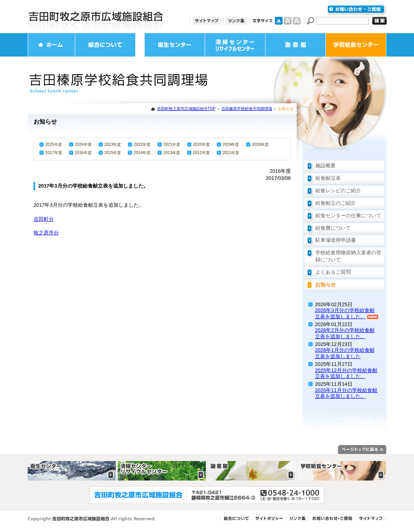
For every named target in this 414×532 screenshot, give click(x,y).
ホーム (51, 45)
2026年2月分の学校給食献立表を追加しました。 (345, 333)
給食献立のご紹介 (336, 203)
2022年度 (142, 145)
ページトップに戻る (362, 450)
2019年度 (231, 145)
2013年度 (172, 153)
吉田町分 (44, 219)
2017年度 (54, 153)
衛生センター (175, 45)
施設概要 (326, 166)
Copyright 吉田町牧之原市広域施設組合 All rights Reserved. (92, 519)
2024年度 (83, 145)
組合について (105, 45)
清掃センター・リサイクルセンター (235, 45)
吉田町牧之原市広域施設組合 (96, 17)
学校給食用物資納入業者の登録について (348, 256)
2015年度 (113, 153)
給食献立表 (328, 178)
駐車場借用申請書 (336, 240)
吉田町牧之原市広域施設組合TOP (186, 109)
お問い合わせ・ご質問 (356, 10)
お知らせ (326, 285)
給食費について (333, 228)
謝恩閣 (295, 45)
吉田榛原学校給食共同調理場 (247, 109)
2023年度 (113, 145)
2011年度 (231, 153)
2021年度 (172, 145)
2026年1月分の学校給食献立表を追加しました (345, 353)
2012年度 (201, 153)
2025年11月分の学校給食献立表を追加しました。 (346, 393)
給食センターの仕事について (348, 215)
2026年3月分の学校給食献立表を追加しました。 (345, 313)
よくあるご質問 (333, 272)
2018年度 (260, 145)
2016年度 (83, 153)
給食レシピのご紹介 (338, 191)
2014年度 (142, 153)
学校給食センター (356, 45)
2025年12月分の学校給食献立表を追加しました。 (346, 373)
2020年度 (201, 145)
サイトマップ (207, 21)
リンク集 (236, 21)
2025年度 (54, 145)
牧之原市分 (46, 233)
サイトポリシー (269, 519)
